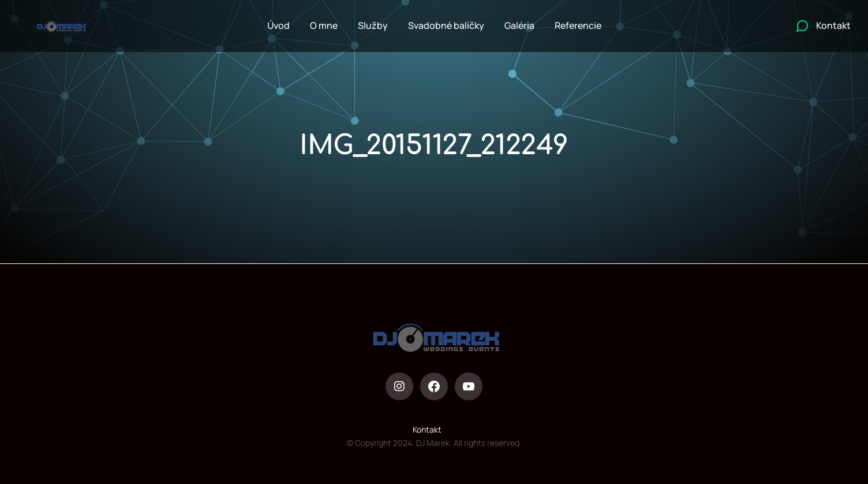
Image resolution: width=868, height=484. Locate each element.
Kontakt (427, 429)
